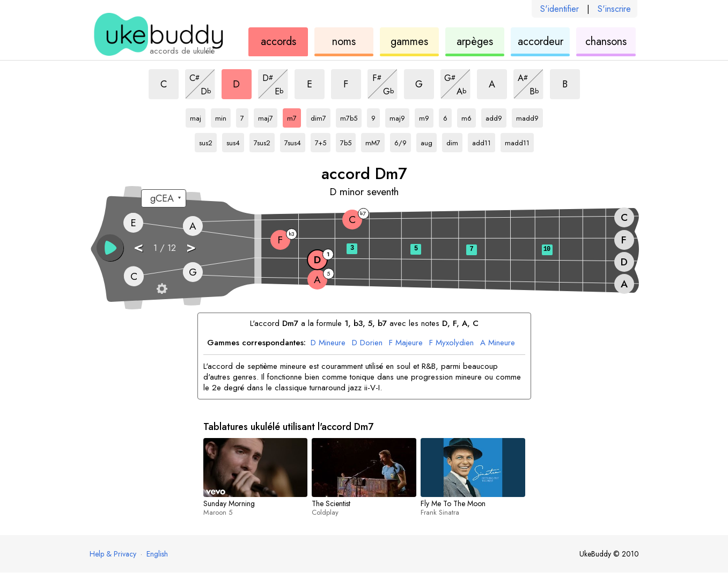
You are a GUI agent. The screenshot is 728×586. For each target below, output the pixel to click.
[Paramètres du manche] (162, 288)
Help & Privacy (113, 554)
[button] (110, 248)
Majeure (406, 343)
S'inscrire (614, 9)
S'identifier (560, 9)
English (157, 554)
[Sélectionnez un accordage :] (164, 198)
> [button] (191, 247)
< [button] (138, 247)
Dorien (367, 343)
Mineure (328, 343)
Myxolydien (451, 343)
